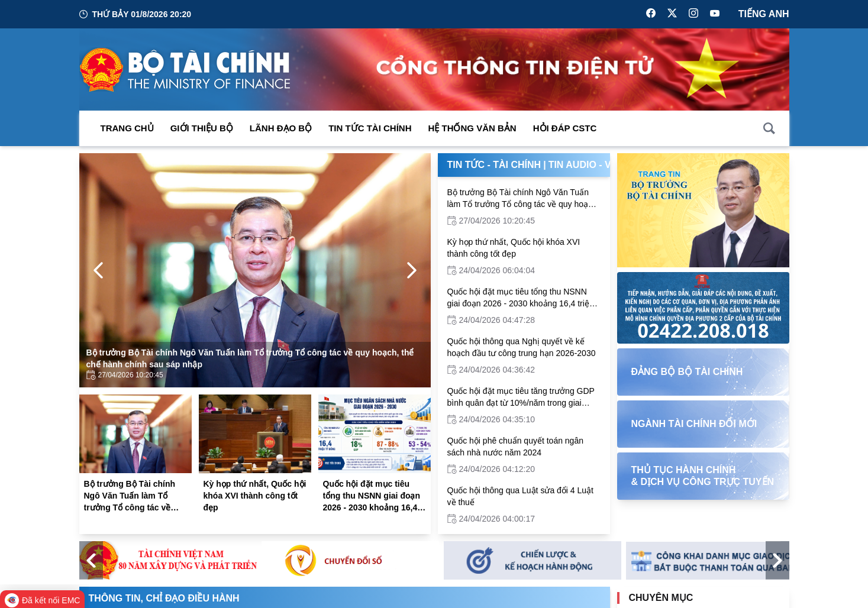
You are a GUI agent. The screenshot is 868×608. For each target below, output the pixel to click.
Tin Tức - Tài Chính (494, 165)
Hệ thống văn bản (472, 128)
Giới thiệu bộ (202, 128)
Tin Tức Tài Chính (370, 128)
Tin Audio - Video (591, 165)
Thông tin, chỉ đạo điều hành (164, 598)
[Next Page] (412, 270)
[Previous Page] (98, 270)
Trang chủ (127, 128)
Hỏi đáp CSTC (565, 128)
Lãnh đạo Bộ (281, 128)
